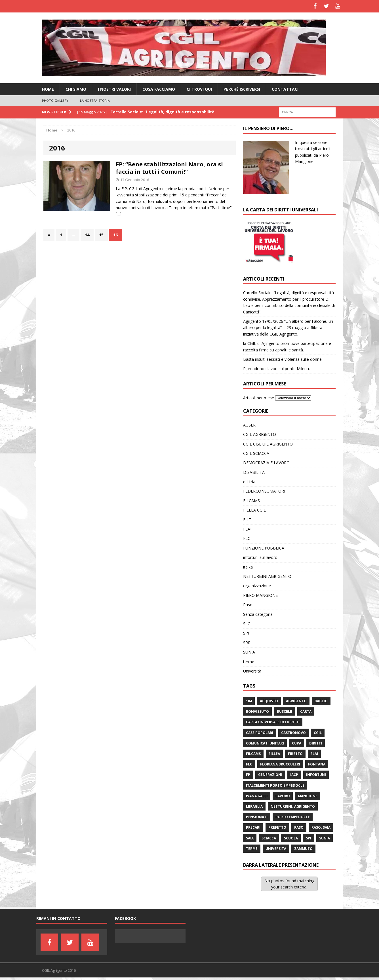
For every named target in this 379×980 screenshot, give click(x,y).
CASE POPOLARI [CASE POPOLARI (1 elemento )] (260, 733)
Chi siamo (76, 89)
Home (48, 89)
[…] (119, 214)
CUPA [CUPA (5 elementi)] (297, 743)
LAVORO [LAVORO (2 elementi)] (283, 796)
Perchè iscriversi (242, 89)
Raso (248, 605)
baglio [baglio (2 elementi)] (321, 701)
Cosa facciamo (159, 89)
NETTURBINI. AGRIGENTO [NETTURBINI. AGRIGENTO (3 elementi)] (293, 806)
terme (249, 662)
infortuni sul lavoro (260, 557)
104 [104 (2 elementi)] (249, 701)
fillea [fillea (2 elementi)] (274, 754)
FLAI (247, 529)
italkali (249, 567)
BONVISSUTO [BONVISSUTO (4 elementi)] (257, 711)
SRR (247, 643)
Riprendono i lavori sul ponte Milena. (276, 369)
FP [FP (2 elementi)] (248, 775)
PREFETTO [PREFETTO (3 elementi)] (277, 827)
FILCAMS (251, 501)
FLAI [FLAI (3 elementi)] (314, 754)
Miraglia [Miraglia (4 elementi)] (254, 806)
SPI (246, 633)
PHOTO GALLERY (55, 100)
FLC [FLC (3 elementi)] (249, 764)
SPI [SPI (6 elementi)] (309, 838)
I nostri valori (114, 89)
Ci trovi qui (199, 89)
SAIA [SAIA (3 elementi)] (250, 838)
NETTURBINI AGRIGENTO (267, 576)
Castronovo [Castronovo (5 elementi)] (293, 733)
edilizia (249, 482)
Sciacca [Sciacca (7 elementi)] (269, 838)
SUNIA (249, 652)
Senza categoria (258, 614)
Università (252, 671)
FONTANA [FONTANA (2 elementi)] (317, 764)
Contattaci (285, 89)
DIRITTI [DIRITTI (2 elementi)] (316, 743)
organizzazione (257, 586)
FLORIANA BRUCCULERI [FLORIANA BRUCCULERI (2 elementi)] (280, 764)
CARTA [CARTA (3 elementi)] (306, 711)
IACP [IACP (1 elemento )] (294, 775)
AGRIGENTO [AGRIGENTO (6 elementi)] (296, 701)
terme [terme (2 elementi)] (252, 849)
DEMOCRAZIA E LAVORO (266, 463)
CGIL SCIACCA (256, 453)
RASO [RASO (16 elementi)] (299, 827)
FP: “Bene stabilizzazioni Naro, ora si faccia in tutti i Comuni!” (169, 168)
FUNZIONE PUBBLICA (264, 548)
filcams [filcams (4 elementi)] (253, 754)
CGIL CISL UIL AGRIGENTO (268, 444)
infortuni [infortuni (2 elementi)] (316, 775)
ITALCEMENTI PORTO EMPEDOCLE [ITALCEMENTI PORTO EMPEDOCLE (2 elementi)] (275, 785)
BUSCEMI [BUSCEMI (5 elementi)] (285, 711)
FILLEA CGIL (254, 510)
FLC (247, 538)
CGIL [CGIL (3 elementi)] (318, 733)
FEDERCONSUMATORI (264, 491)
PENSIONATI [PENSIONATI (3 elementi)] (257, 817)
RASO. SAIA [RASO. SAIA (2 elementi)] (321, 827)
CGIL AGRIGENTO (260, 434)
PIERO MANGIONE (260, 595)
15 (101, 235)
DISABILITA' (254, 472)
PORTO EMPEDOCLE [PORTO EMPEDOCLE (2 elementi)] (293, 817)
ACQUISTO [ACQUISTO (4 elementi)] (269, 701)
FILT (247, 520)
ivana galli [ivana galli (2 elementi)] (257, 796)
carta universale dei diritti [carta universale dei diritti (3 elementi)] (273, 722)
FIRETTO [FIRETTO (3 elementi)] (295, 754)
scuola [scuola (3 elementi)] (291, 838)
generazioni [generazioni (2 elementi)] (270, 775)
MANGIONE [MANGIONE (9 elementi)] (308, 796)
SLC (247, 624)
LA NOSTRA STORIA (95, 100)
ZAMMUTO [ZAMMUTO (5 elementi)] (303, 849)
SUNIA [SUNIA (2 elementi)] (325, 838)
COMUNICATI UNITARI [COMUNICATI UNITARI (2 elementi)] (265, 743)
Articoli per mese (259, 398)
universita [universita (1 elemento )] (276, 849)
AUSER (249, 425)
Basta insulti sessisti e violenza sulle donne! (283, 359)
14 (87, 235)
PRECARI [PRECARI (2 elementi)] (253, 827)
